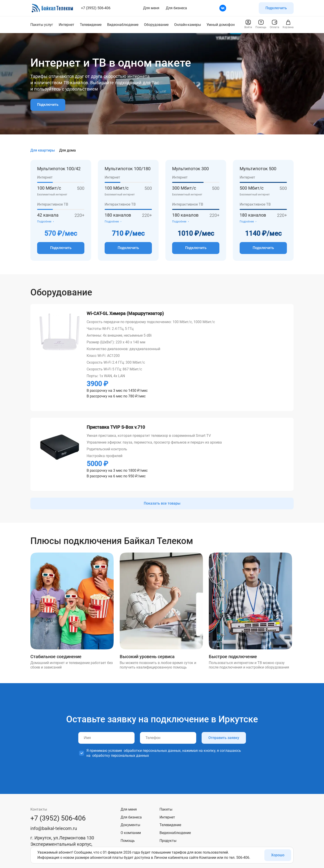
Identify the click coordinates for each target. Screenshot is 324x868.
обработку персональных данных (121, 756)
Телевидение (170, 825)
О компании (131, 833)
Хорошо (278, 855)
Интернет (167, 817)
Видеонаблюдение (175, 833)
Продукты (168, 841)
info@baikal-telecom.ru (54, 828)
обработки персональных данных (152, 751)
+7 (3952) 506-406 (96, 8)
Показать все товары (162, 503)
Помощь (128, 841)
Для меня (151, 8)
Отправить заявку (224, 738)
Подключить (276, 8)
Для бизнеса (176, 8)
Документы (130, 825)
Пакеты (166, 809)
